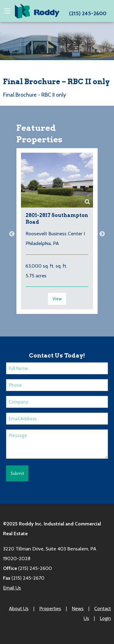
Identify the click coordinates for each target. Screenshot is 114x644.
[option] (57, 234)
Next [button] (102, 234)
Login (105, 618)
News (78, 608)
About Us (19, 608)
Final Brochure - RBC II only (35, 95)
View (57, 299)
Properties (50, 608)
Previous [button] (12, 234)
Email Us (12, 588)
